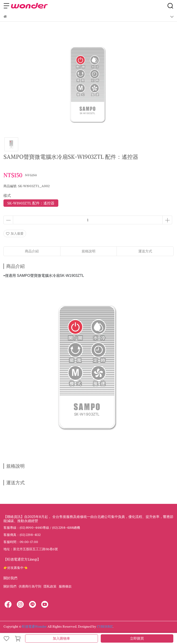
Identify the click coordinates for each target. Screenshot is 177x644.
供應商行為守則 (30, 586)
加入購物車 (61, 638)
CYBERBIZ (105, 626)
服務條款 (65, 586)
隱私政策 (50, 586)
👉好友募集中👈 (15, 568)
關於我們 (10, 586)
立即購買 (137, 638)
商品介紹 (32, 251)
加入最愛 (15, 233)
